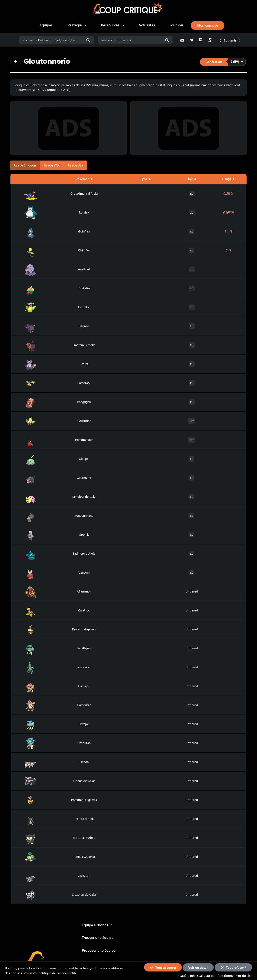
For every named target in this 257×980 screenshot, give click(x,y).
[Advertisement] (69, 129)
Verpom (84, 574)
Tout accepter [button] (163, 967)
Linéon (84, 763)
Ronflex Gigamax (84, 858)
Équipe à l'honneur (97, 927)
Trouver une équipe (152, 927)
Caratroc (84, 611)
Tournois (176, 25)
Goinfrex (84, 232)
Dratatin (84, 289)
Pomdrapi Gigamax (84, 801)
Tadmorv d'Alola (84, 555)
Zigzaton (84, 877)
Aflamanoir (84, 593)
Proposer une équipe (206, 927)
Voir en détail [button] (198, 968)
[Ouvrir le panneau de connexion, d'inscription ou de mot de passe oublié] (208, 25)
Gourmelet (84, 479)
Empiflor (84, 308)
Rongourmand (84, 517)
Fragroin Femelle (84, 346)
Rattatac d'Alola (84, 839)
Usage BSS (76, 166)
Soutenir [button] (231, 40)
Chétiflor (84, 251)
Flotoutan (84, 744)
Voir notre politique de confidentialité (51, 973)
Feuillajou (84, 649)
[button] (223, 62)
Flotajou (84, 725)
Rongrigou (84, 403)
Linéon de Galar (84, 782)
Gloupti (84, 460)
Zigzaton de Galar (84, 896)
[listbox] (77, 25)
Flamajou (84, 687)
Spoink (84, 536)
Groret (84, 365)
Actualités (147, 25)
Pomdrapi (84, 384)
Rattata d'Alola (84, 820)
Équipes (46, 25)
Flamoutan (84, 706)
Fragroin (84, 327)
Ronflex (84, 214)
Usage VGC (52, 166)
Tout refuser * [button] (233, 967)
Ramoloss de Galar (84, 498)
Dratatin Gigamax (84, 630)
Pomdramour (84, 441)
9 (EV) (237, 62)
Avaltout (84, 270)
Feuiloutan (84, 668)
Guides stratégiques (98, 940)
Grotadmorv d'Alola (84, 195)
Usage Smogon (25, 166)
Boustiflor (84, 422)
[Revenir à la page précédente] (16, 62)
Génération (214, 62)
